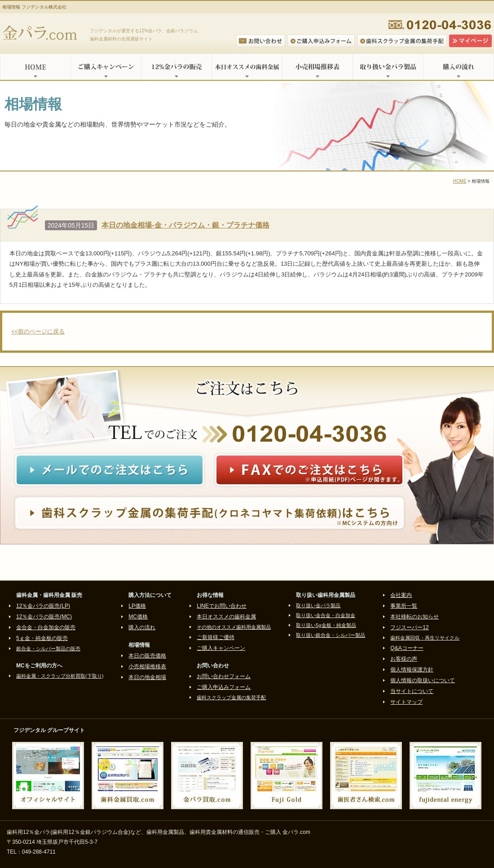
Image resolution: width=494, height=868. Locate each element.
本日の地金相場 (147, 677)
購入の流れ (459, 67)
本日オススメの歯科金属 (247, 67)
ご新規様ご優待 (216, 637)
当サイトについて (412, 691)
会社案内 (401, 595)
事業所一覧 (404, 606)
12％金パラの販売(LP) (43, 606)
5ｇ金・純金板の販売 (42, 638)
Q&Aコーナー (407, 648)
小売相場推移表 (317, 67)
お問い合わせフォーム (224, 676)
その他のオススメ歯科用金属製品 (234, 627)
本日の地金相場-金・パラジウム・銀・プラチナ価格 (185, 225)
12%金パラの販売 (176, 67)
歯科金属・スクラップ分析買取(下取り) (60, 676)
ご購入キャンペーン (106, 67)
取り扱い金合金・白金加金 (326, 615)
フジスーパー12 (409, 627)
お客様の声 (404, 659)
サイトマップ (406, 702)
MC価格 (138, 617)
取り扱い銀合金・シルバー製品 (331, 635)
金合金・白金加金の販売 (46, 627)
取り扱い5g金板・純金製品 (326, 625)
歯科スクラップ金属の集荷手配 (231, 697)
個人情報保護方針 (412, 670)
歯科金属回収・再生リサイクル (425, 638)
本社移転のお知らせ (415, 617)
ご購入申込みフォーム (224, 687)
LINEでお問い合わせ (222, 606)
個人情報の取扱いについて (423, 680)
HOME (35, 67)
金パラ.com (42, 34)
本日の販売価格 (147, 656)
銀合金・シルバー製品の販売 (48, 649)
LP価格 (137, 606)
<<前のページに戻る (38, 331)
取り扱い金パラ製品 (388, 67)
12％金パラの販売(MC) (44, 617)
